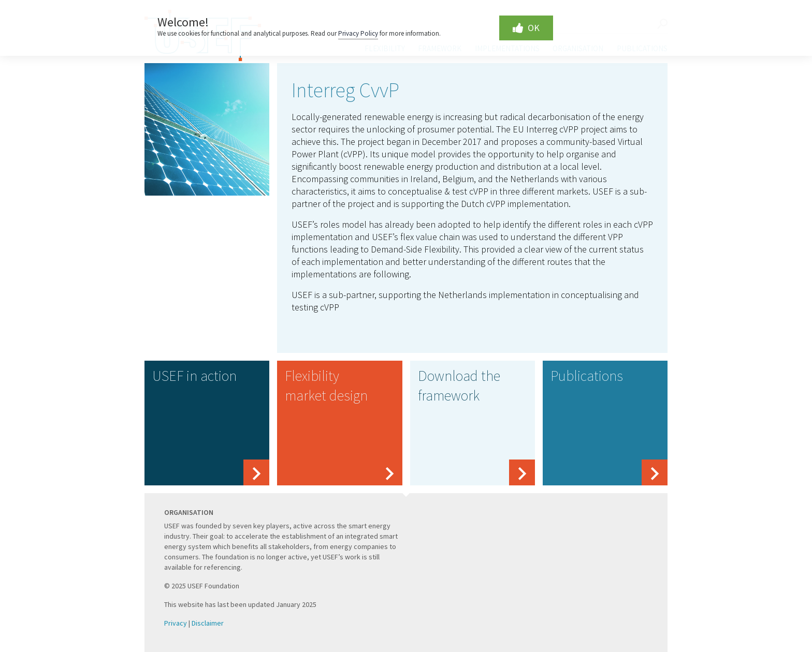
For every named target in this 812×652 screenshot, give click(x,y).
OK (526, 28)
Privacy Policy (358, 33)
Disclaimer (208, 623)
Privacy (176, 623)
